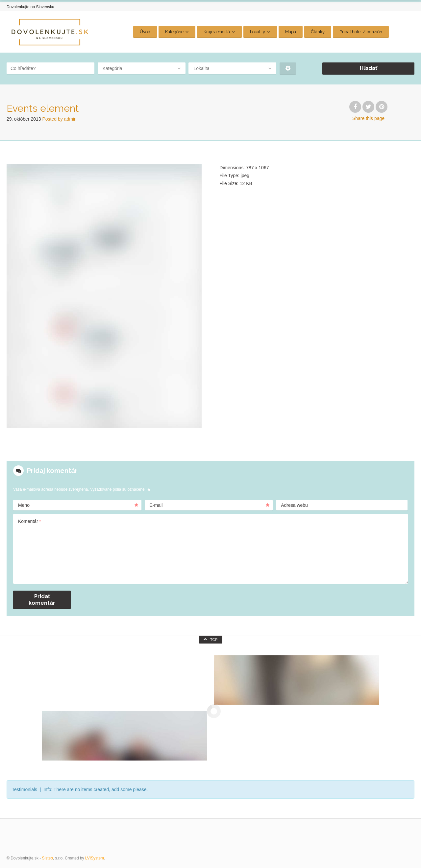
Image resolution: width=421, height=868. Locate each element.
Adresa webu (294, 505)
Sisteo (48, 858)
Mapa (291, 32)
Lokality (258, 32)
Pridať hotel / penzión (361, 32)
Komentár (29, 521)
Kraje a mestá (217, 32)
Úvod (145, 32)
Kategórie (174, 32)
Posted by (59, 119)
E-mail (210, 505)
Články (318, 32)
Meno (78, 505)
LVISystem (95, 858)
